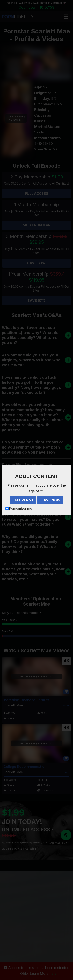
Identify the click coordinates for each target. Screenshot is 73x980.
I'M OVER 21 (23, 500)
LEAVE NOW (50, 500)
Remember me (21, 508)
